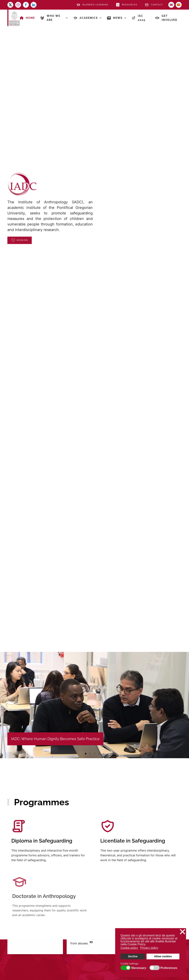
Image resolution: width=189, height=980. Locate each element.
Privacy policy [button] (149, 948)
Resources (127, 5)
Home (27, 18)
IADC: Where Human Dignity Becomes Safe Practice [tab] (86, 754)
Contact (154, 5)
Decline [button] (133, 956)
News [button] (117, 18)
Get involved (166, 18)
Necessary (139, 968)
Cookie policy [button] (129, 948)
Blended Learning (92, 5)
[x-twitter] (10, 5)
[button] (7, 705)
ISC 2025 (139, 18)
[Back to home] (14, 18)
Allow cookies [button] (163, 956)
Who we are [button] (54, 18)
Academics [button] (87, 18)
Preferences (169, 968)
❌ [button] (183, 932)
